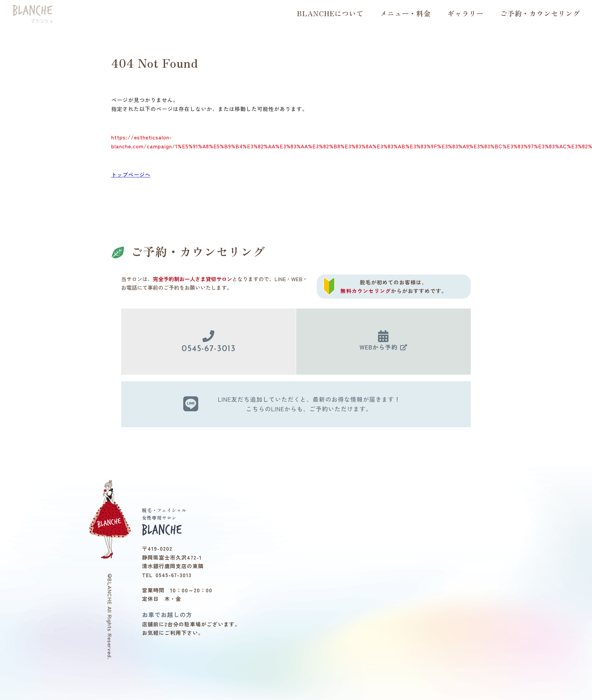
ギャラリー (466, 13)
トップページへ (131, 174)
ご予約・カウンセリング (540, 13)
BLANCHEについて (330, 13)
